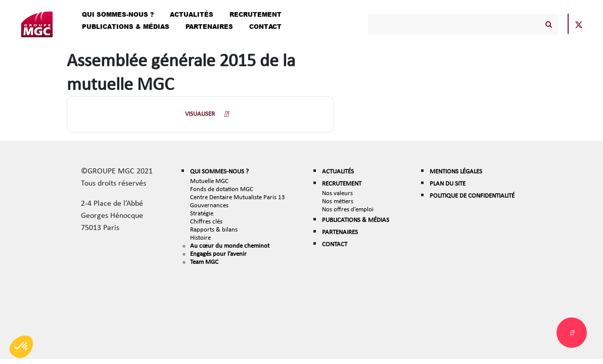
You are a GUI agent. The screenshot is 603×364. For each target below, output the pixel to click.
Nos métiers (338, 201)
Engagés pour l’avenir (218, 254)
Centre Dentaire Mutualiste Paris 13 (238, 197)
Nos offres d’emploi (348, 209)
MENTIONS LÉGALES (456, 171)
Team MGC (204, 262)
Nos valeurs (337, 193)
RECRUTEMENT (342, 183)
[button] (21, 347)
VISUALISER (200, 113)
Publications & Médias (126, 27)
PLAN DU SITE (448, 183)
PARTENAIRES (340, 232)
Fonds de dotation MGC (222, 189)
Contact (265, 27)
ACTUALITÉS (338, 171)
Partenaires (209, 27)
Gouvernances (209, 205)
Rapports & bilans (214, 229)
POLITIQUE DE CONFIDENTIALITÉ (472, 195)
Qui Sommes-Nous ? (118, 14)
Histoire (200, 237)
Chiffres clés (206, 221)
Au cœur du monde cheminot (230, 245)
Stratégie (202, 213)
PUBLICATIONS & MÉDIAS (356, 220)
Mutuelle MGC (209, 181)
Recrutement (256, 14)
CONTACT (335, 244)
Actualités (192, 14)
